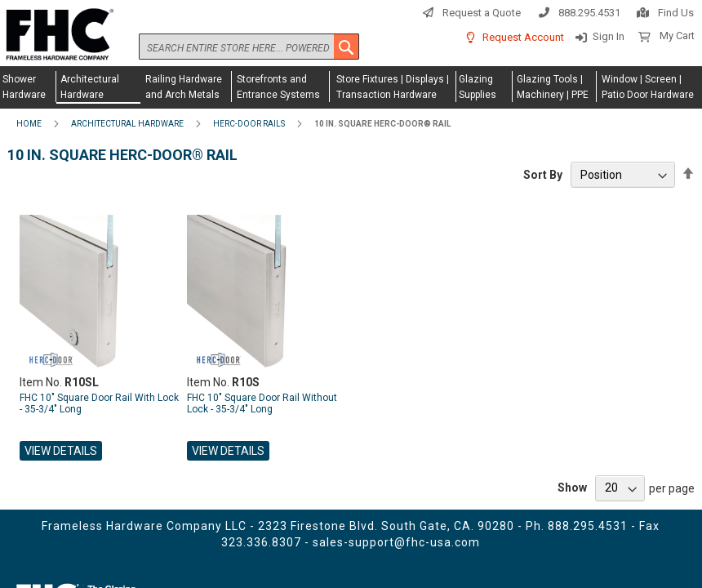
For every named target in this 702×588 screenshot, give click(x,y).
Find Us (676, 13)
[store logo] (57, 35)
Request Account (523, 37)
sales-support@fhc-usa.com (396, 542)
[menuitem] (28, 87)
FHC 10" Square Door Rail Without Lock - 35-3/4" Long (262, 403)
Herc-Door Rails (249, 124)
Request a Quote (482, 13)
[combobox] (249, 47)
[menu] (351, 87)
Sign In (609, 36)
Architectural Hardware (127, 124)
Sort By (543, 175)
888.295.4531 (589, 13)
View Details (61, 451)
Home (29, 124)
